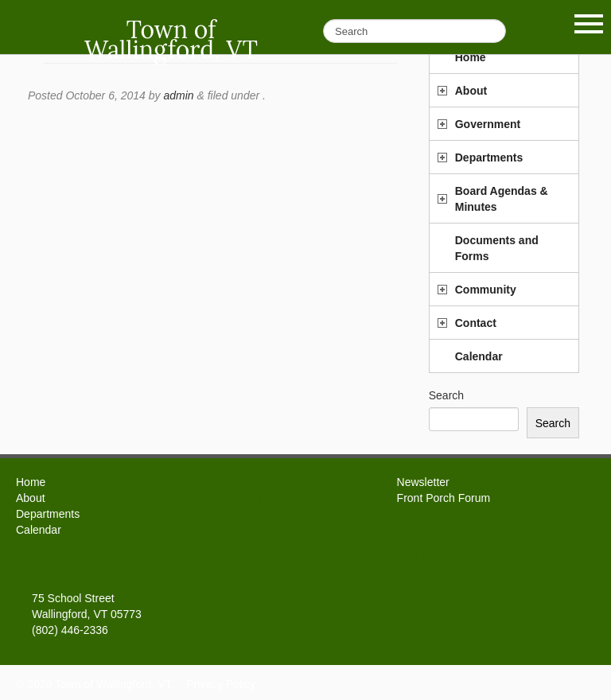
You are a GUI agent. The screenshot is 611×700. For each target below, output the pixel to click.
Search (446, 395)
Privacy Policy (221, 684)
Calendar (479, 356)
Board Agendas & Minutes (502, 199)
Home (31, 482)
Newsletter (423, 482)
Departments (489, 157)
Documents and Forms (497, 248)
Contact (476, 323)
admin (178, 95)
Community (486, 290)
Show (589, 24)
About (471, 91)
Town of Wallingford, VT (171, 39)
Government (488, 124)
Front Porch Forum (444, 498)
